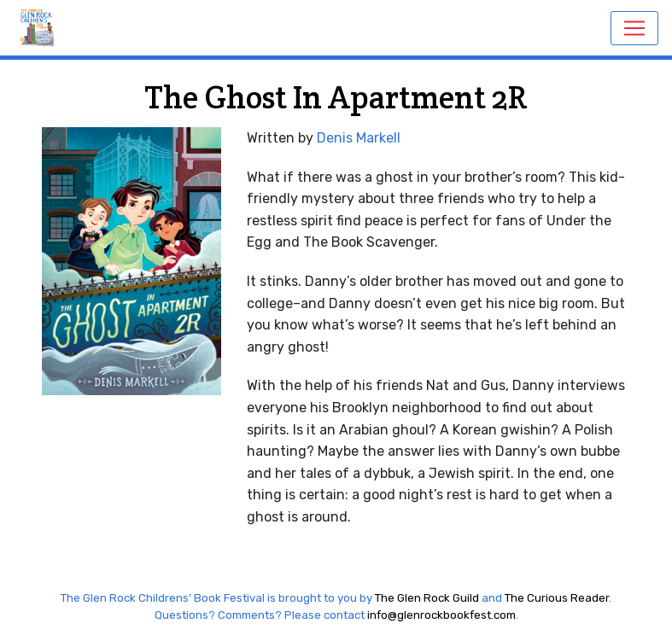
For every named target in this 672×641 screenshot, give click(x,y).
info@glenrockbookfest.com (441, 615)
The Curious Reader (557, 598)
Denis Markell (359, 138)
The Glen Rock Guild (427, 598)
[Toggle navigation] (634, 28)
